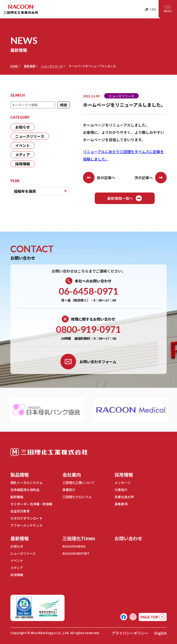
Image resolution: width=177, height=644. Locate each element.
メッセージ (123, 483)
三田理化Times (79, 538)
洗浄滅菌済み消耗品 (25, 490)
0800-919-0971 (88, 329)
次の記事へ (150, 178)
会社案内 (72, 475)
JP (146, 9)
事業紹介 (69, 490)
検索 (64, 105)
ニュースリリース (52, 66)
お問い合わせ (128, 538)
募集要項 (121, 504)
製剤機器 (17, 497)
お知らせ (23, 127)
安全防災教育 (20, 511)
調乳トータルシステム (27, 483)
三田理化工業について (79, 483)
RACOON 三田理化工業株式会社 (21, 9)
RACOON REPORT (76, 553)
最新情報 (29, 66)
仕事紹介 (121, 490)
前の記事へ (99, 178)
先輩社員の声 (124, 497)
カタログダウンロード (27, 518)
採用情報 (23, 164)
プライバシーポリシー (130, 633)
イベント (23, 145)
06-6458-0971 (88, 291)
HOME (14, 66)
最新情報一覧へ (125, 198)
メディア (22, 155)
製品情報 (20, 475)
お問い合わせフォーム (88, 362)
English (160, 633)
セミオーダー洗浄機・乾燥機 (31, 504)
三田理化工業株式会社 (49, 452)
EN (154, 9)
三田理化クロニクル (77, 497)
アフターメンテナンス (26, 525)
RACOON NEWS (74, 546)
